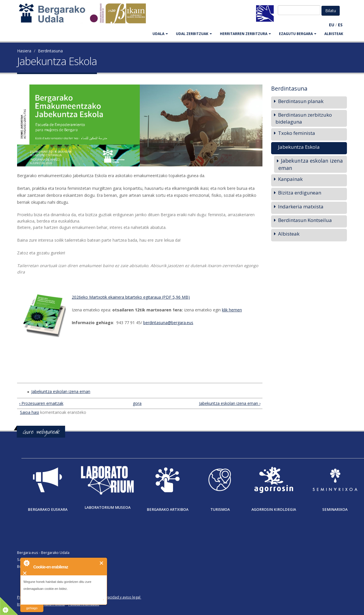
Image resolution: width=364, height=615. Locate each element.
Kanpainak (290, 179)
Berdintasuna (50, 51)
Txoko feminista (297, 133)
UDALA (160, 34)
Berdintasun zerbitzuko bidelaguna (304, 118)
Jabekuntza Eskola (299, 147)
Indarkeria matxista (301, 206)
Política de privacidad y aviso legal (112, 597)
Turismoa (220, 510)
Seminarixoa (335, 510)
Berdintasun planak (301, 101)
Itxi (102, 563)
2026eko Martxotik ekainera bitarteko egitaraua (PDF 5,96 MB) (131, 297)
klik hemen (232, 310)
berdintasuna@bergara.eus (168, 323)
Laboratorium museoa (107, 507)
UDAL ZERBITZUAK (194, 34)
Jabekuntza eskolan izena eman (61, 391)
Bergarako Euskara (48, 510)
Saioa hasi (30, 412)
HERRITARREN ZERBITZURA (245, 34)
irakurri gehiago (32, 604)
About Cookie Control (26, 563)
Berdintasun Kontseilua (305, 220)
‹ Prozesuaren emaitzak (41, 403)
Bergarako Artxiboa (168, 510)
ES (340, 25)
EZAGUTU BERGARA (298, 34)
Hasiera (24, 51)
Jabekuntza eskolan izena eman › (230, 403)
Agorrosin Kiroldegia (274, 510)
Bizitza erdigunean (300, 193)
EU (332, 25)
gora (137, 403)
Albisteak (334, 34)
